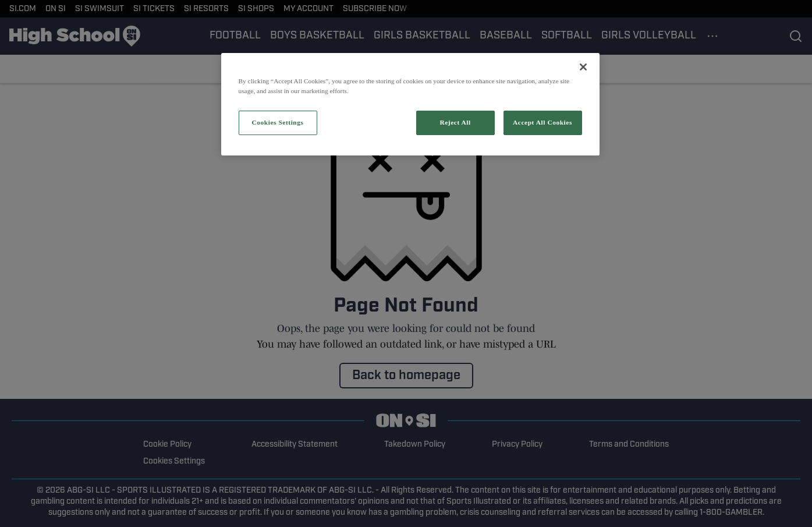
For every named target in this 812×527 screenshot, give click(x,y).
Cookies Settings (277, 122)
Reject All (455, 122)
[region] (410, 104)
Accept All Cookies (542, 122)
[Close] (583, 67)
